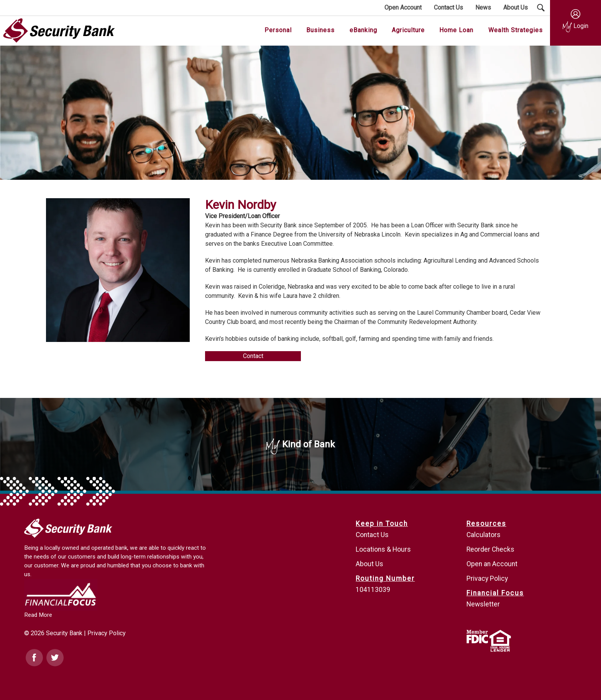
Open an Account (492, 564)
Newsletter (483, 604)
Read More (38, 615)
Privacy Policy (107, 633)
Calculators (484, 535)
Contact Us (372, 535)
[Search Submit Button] (541, 8)
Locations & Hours (383, 549)
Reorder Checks (490, 549)
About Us (369, 564)
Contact (253, 356)
